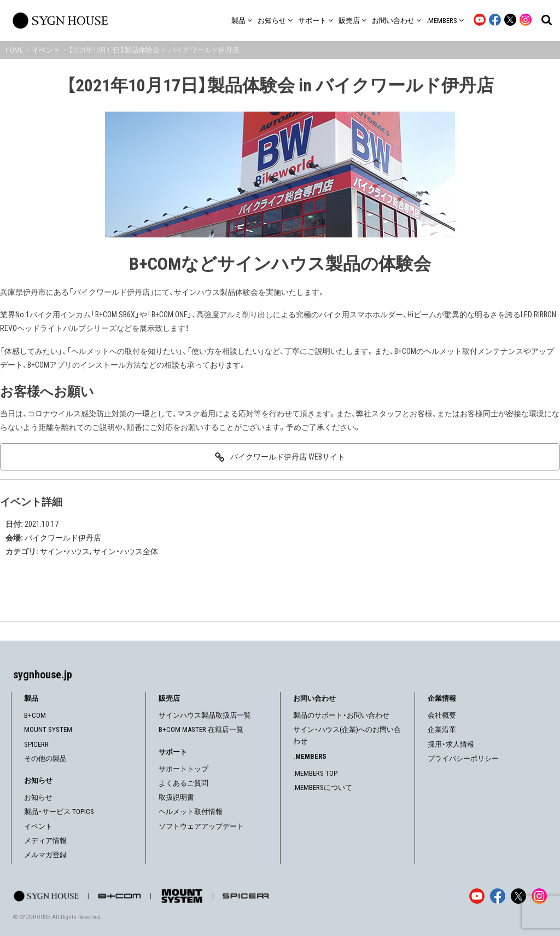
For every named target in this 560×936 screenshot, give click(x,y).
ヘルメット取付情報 (191, 812)
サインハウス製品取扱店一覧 (205, 715)
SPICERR (36, 744)
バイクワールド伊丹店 (63, 538)
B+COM (35, 715)
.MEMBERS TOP (315, 773)
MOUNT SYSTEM (48, 729)
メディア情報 (45, 841)
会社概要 (442, 715)
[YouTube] (477, 896)
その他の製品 (45, 758)
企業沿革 (442, 729)
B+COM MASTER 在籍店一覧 (201, 729)
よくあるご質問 (183, 783)
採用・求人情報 (451, 744)
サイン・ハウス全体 (126, 551)
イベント (38, 826)
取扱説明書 (176, 797)
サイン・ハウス (65, 551)
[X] (518, 896)
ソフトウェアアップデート (201, 826)
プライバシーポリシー (463, 758)
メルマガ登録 (45, 855)
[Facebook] (498, 896)
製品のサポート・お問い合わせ (341, 715)
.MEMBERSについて (323, 787)
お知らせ (38, 797)
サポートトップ (183, 769)
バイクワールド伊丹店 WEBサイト (288, 457)
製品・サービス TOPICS (59, 812)
